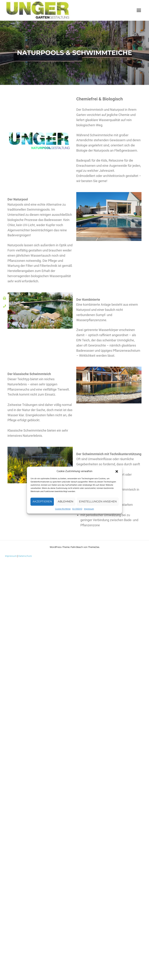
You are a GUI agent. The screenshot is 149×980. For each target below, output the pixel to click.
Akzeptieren (42, 501)
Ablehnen (65, 501)
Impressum (89, 509)
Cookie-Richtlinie (63, 509)
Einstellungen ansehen (98, 501)
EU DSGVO (77, 509)
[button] (117, 471)
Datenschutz (25, 556)
